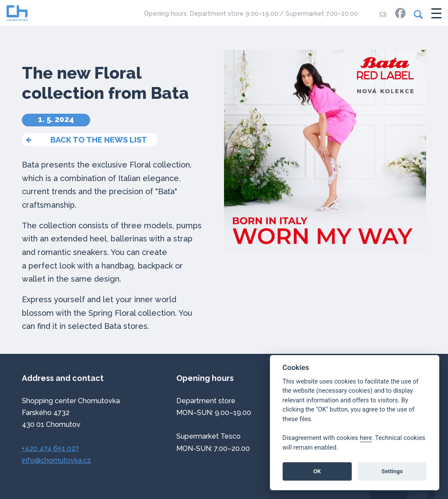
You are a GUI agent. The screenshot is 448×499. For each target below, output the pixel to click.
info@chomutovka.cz (56, 460)
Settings (392, 471)
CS (383, 14)
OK (317, 471)
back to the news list (99, 140)
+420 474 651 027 (51, 448)
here (366, 438)
